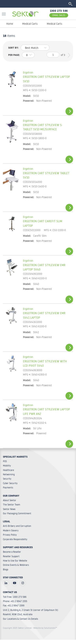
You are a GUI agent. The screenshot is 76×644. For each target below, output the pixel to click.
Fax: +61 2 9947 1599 (14, 605)
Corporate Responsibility (15, 539)
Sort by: (13, 48)
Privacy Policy (10, 535)
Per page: (14, 55)
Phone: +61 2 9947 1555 (15, 601)
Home (10, 24)
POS (5, 461)
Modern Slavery (11, 530)
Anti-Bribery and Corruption (17, 526)
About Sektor (10, 500)
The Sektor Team (11, 505)
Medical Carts (30, 24)
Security (7, 479)
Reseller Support (11, 556)
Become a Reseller (12, 552)
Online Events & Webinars (16, 565)
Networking (9, 474)
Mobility (7, 466)
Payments (8, 488)
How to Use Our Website (15, 561)
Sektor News (9, 509)
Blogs (6, 569)
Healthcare (8, 470)
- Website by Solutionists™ (45, 628)
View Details (69, 111)
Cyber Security (10, 483)
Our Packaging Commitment (17, 513)
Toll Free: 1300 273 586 (15, 597)
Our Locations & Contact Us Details (20, 619)
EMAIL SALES (59, 15)
